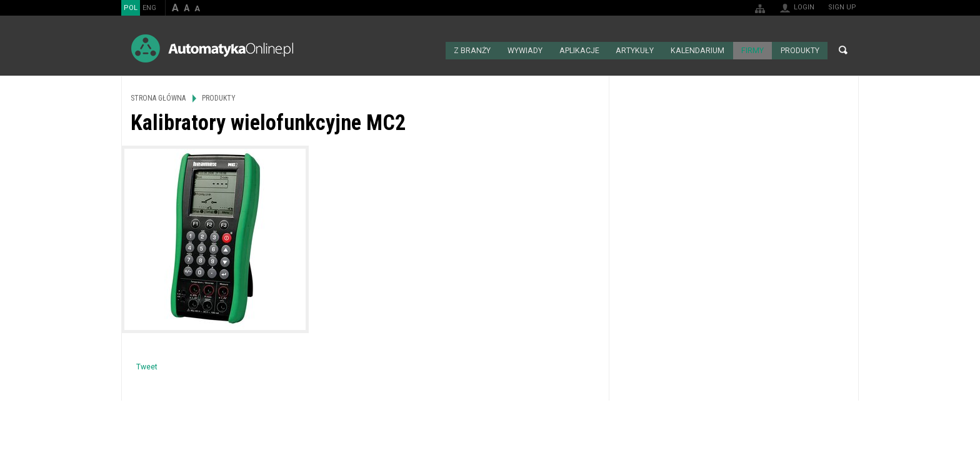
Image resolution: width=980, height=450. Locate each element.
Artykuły (638, 50)
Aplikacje (583, 50)
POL (131, 8)
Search (843, 50)
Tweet (147, 366)
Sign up (842, 7)
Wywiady (530, 50)
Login (804, 7)
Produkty (800, 50)
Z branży (477, 50)
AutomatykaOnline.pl (212, 48)
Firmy (752, 50)
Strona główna (437, 50)
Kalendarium (699, 50)
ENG (149, 8)
